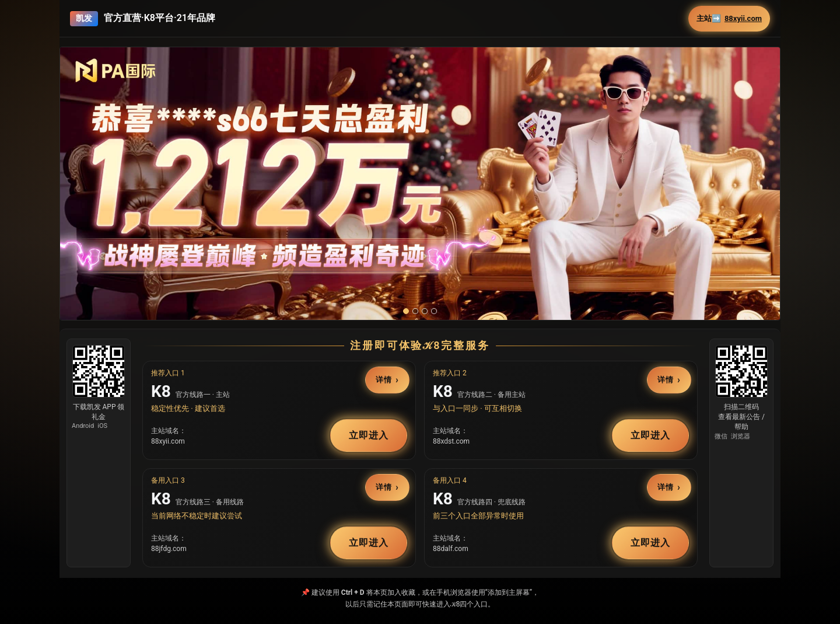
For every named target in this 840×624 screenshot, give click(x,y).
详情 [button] (384, 380)
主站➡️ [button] (729, 19)
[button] (420, 184)
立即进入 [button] (369, 435)
